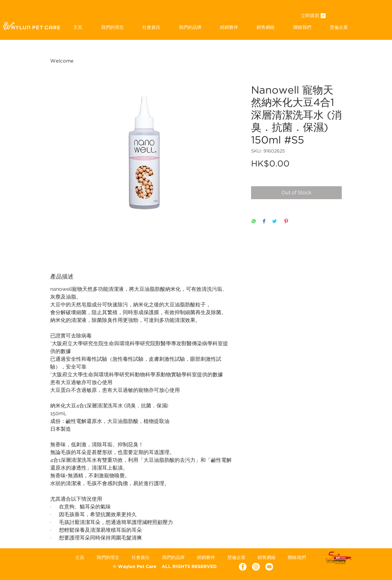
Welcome (62, 61)
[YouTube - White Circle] (269, 567)
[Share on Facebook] (264, 222)
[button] (190, 27)
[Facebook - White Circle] (243, 567)
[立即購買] (310, 16)
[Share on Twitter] (274, 222)
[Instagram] (256, 567)
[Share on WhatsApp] (254, 222)
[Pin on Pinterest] (286, 222)
